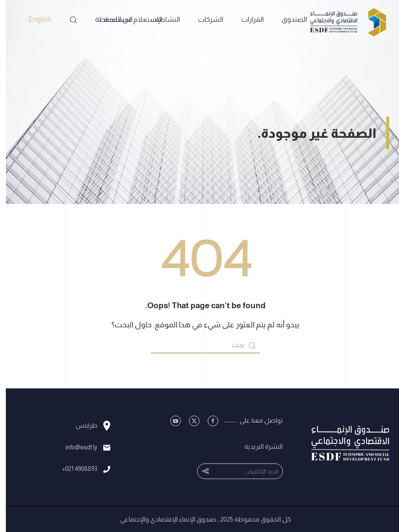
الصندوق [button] (289, 19)
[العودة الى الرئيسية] (341, 19)
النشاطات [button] (159, 19)
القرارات (247, 19)
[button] (67, 20)
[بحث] (199, 346)
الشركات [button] (205, 19)
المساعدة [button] (112, 19)
